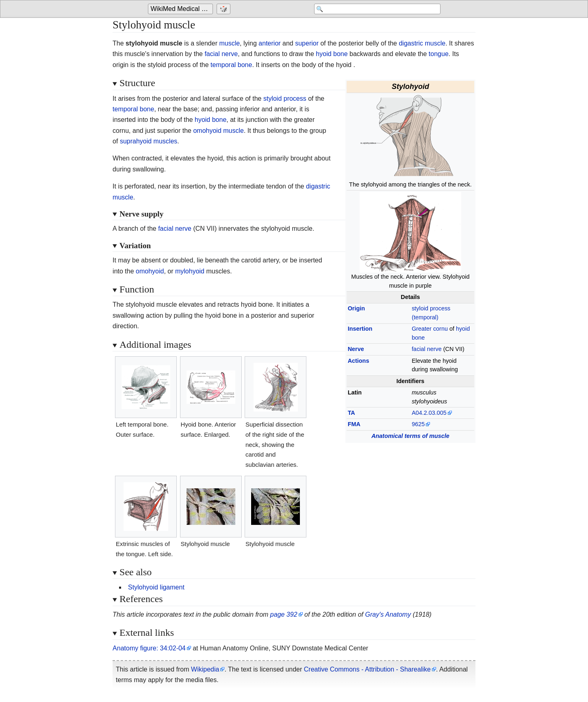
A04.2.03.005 (429, 413)
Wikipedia (205, 669)
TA (351, 413)
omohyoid (150, 271)
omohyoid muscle (218, 131)
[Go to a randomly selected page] (225, 9)
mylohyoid (190, 271)
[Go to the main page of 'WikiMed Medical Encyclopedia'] (181, 9)
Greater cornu (430, 329)
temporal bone (231, 65)
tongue (439, 54)
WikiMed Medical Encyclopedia (182, 9)
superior (307, 43)
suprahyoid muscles (149, 141)
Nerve (356, 349)
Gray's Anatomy (388, 614)
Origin (356, 308)
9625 (418, 424)
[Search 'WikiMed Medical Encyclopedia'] (375, 9)
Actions (359, 361)
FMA (354, 424)
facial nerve (221, 54)
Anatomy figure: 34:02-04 (149, 648)
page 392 (284, 614)
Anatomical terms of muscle (410, 436)
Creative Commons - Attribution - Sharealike (367, 669)
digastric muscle (422, 43)
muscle (229, 43)
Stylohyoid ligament (156, 587)
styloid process (285, 99)
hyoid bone (332, 54)
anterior (269, 43)
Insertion (360, 329)
